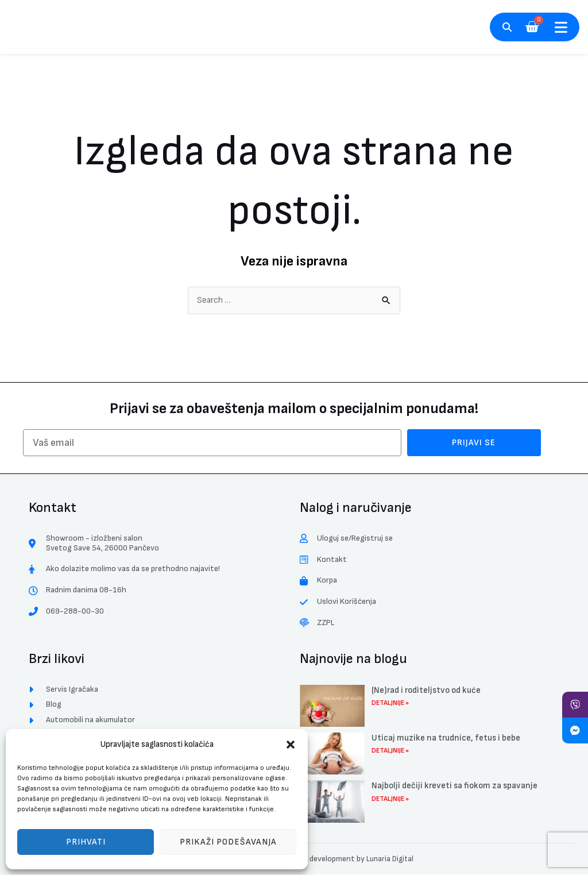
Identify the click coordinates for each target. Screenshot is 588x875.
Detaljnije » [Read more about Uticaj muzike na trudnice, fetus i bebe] (390, 752)
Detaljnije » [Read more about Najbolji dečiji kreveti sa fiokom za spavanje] (390, 799)
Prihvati (86, 842)
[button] (291, 745)
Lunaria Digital (390, 859)
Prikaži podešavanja (228, 842)
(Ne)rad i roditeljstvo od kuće (426, 691)
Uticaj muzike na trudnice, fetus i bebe (446, 739)
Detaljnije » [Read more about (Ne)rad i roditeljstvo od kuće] (390, 704)
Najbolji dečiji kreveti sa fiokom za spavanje (454, 787)
